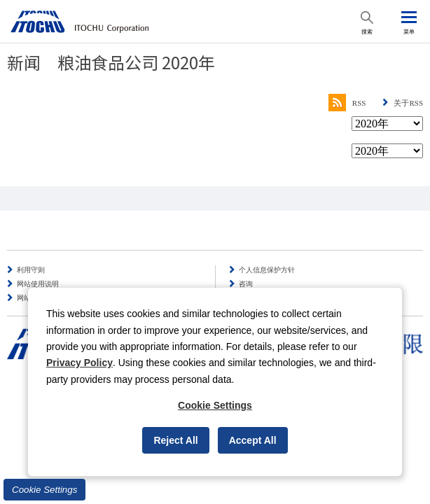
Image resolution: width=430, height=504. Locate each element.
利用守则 (31, 270)
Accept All (253, 440)
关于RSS (408, 103)
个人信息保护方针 (267, 270)
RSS (347, 103)
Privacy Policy (79, 363)
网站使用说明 (38, 284)
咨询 (246, 284)
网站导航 (31, 298)
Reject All (175, 440)
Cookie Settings (44, 490)
